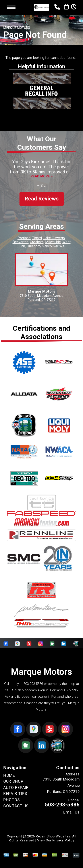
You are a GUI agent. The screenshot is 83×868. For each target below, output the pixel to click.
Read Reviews (42, 199)
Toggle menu (11, 7)
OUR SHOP (13, 781)
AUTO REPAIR (16, 787)
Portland (24, 238)
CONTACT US (16, 806)
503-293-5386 (33, 684)
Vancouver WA (53, 246)
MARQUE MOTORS (17, 28)
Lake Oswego (54, 238)
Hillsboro (34, 246)
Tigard (37, 238)
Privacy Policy (63, 840)
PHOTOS (12, 800)
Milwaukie (53, 242)
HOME (9, 775)
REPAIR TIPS (15, 793)
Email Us (71, 812)
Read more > (41, 176)
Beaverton (20, 242)
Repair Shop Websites (53, 836)
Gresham (37, 242)
